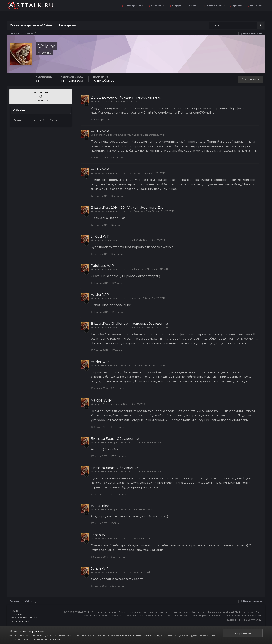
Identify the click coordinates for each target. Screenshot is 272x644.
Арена (194, 6)
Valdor (94, 101)
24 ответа (117, 254)
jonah (137, 538)
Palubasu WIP (102, 266)
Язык (14, 611)
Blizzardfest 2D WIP (154, 135)
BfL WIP (148, 509)
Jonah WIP (100, 535)
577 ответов (118, 456)
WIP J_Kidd (100, 506)
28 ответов (118, 557)
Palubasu (139, 269)
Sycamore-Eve (142, 211)
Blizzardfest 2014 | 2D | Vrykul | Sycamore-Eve (127, 207)
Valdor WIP (100, 131)
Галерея (157, 6)
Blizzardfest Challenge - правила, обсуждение (129, 324)
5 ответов (118, 158)
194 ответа (118, 350)
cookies (75, 635)
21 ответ (116, 225)
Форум (176, 6)
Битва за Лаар (154, 442)
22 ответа (118, 283)
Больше (256, 6)
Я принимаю (243, 633)
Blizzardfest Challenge (158, 327)
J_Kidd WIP (100, 236)
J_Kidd (137, 240)
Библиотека (215, 6)
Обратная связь (20, 621)
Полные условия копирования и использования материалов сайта (216, 616)
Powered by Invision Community (243, 620)
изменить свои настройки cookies (140, 635)
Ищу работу (130, 101)
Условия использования (45, 639)
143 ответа (117, 523)
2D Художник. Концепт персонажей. (126, 97)
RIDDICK (139, 327)
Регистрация (68, 25)
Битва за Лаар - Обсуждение (115, 439)
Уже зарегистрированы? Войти (32, 25)
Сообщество (134, 6)
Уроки (237, 6)
